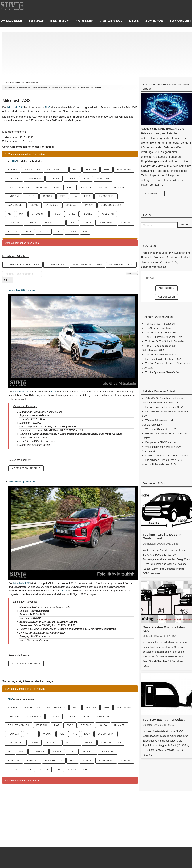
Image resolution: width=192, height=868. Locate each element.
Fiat (57, 188)
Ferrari (42, 188)
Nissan (58, 214)
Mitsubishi (56, 87)
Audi (76, 170)
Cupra (72, 179)
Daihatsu (104, 179)
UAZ (59, 232)
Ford (70, 188)
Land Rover (16, 205)
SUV (47, 107)
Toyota (44, 232)
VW (86, 232)
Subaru (127, 223)
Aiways (13, 170)
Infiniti (31, 196)
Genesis (87, 188)
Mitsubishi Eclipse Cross (23, 265)
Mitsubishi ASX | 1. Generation (23, 482)
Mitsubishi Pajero (122, 265)
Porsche (14, 223)
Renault (33, 223)
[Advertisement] (96, 53)
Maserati (72, 205)
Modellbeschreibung (26, 469)
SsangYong (107, 223)
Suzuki (12, 232)
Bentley (92, 170)
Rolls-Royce (54, 223)
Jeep (63, 196)
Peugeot (89, 214)
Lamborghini (107, 196)
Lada (88, 196)
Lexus (35, 205)
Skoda (88, 223)
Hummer (121, 188)
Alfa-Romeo (32, 170)
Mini (22, 214)
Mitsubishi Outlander (88, 265)
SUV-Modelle (22, 87)
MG (10, 214)
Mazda (90, 205)
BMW (108, 170)
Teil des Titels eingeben (2, 271)
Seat (73, 223)
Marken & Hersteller (40, 87)
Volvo (73, 232)
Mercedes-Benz (112, 205)
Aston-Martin (57, 170)
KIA (76, 196)
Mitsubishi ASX (70, 87)
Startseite (8, 87)
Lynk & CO (53, 205)
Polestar (109, 214)
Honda (104, 188)
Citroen (55, 179)
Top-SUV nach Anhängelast (164, 720)
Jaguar (48, 196)
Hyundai (13, 196)
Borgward (125, 170)
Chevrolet (35, 179)
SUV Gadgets (153, 194)
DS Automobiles (19, 188)
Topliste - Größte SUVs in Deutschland (162, 537)
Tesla (28, 232)
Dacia (87, 179)
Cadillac (14, 179)
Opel (73, 214)
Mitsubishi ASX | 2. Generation (23, 290)
